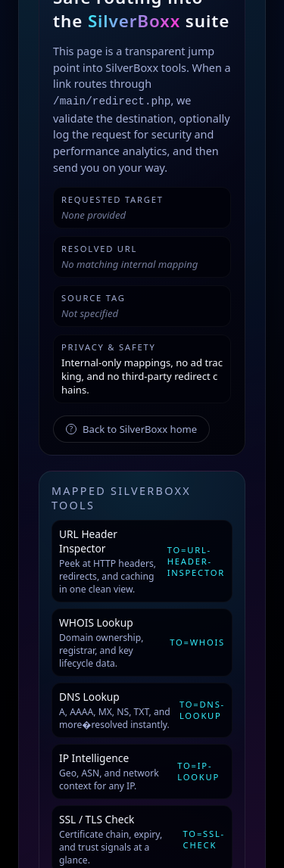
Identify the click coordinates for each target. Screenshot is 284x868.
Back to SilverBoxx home (131, 429)
